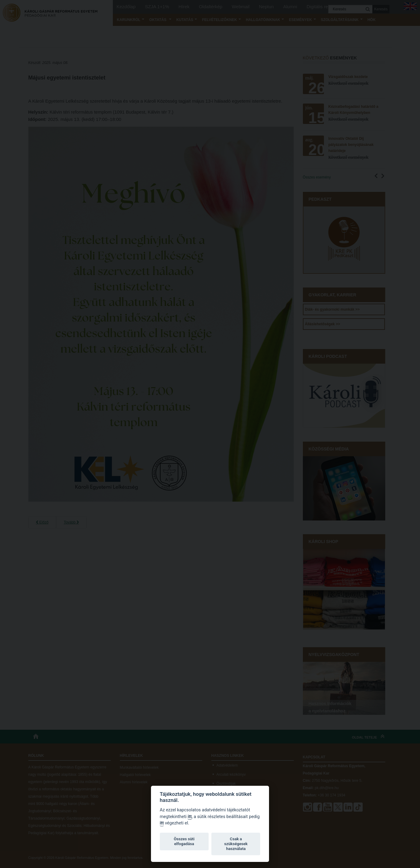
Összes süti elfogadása (184, 841)
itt (190, 817)
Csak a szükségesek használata (236, 844)
